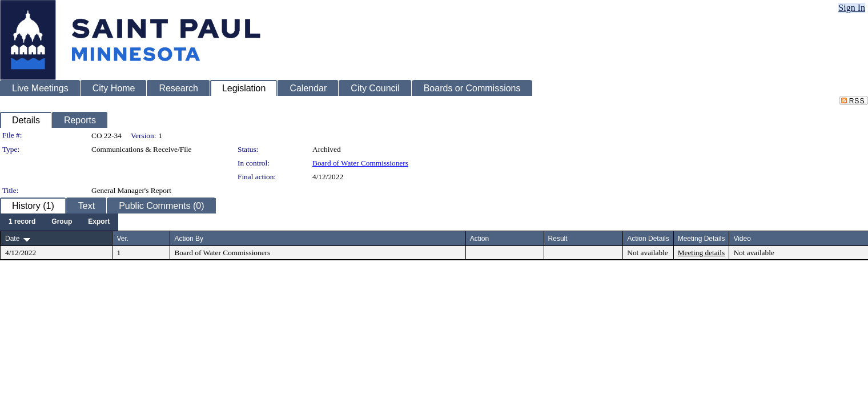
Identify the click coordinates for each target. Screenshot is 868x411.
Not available (647, 253)
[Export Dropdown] (99, 222)
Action (479, 239)
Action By (189, 239)
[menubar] (59, 222)
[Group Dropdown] (62, 222)
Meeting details (702, 253)
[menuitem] (22, 222)
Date (12, 239)
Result (558, 239)
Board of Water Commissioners (360, 163)
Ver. (122, 239)
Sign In (852, 8)
